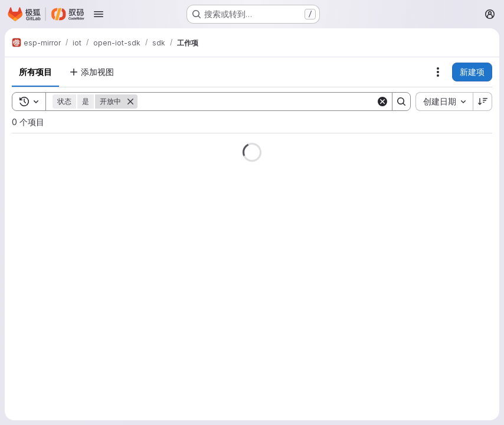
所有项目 (35, 72)
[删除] (130, 102)
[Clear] (382, 102)
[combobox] (444, 102)
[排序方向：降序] (483, 102)
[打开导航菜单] (99, 14)
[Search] (257, 102)
